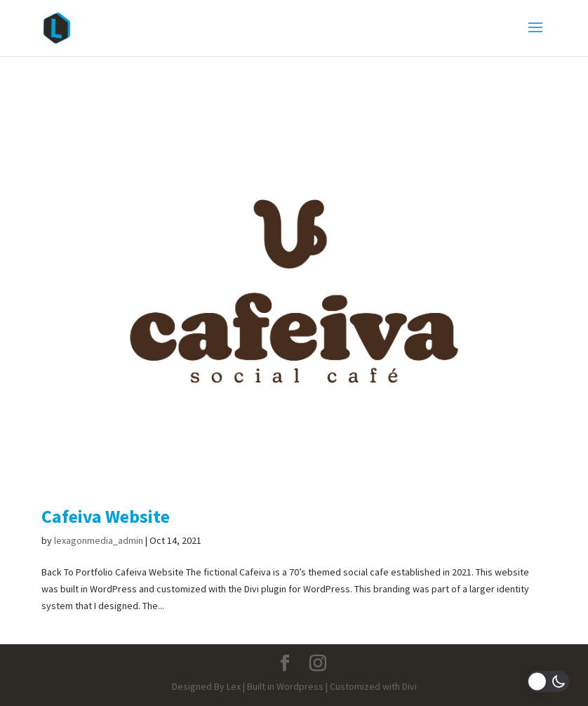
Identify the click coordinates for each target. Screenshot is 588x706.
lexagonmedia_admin (99, 540)
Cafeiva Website (106, 516)
